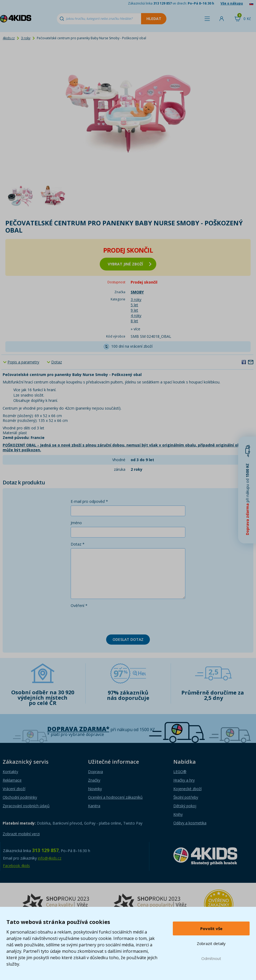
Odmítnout (211, 958)
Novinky (95, 789)
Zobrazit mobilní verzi (21, 834)
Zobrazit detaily (211, 943)
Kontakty (10, 772)
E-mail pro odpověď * (89, 501)
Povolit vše (211, 928)
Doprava (95, 772)
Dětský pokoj (185, 806)
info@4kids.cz (50, 858)
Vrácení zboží (14, 789)
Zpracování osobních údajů (26, 806)
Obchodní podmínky (20, 797)
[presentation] (111, 620)
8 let (134, 321)
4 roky (136, 315)
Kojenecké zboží (187, 789)
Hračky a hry (184, 780)
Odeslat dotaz (128, 639)
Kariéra (94, 806)
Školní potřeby (186, 797)
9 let (134, 310)
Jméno (76, 523)
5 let (134, 305)
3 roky (26, 38)
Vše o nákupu (232, 3)
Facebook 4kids (16, 866)
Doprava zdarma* (78, 729)
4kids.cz (9, 38)
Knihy (178, 814)
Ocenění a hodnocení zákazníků (115, 797)
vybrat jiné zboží (130, 264)
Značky (94, 780)
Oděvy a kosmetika (190, 823)
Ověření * (79, 605)
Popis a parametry (23, 362)
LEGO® (180, 772)
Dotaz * (78, 544)
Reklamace (12, 780)
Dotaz (57, 362)
